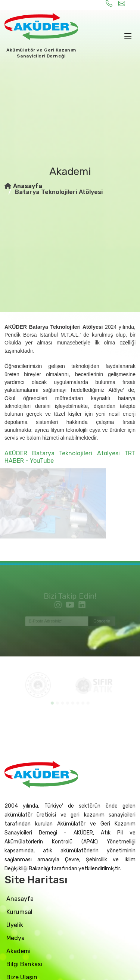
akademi (18, 951)
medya (15, 938)
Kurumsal (19, 912)
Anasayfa (28, 186)
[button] (53, 702)
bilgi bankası (24, 964)
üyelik (15, 925)
